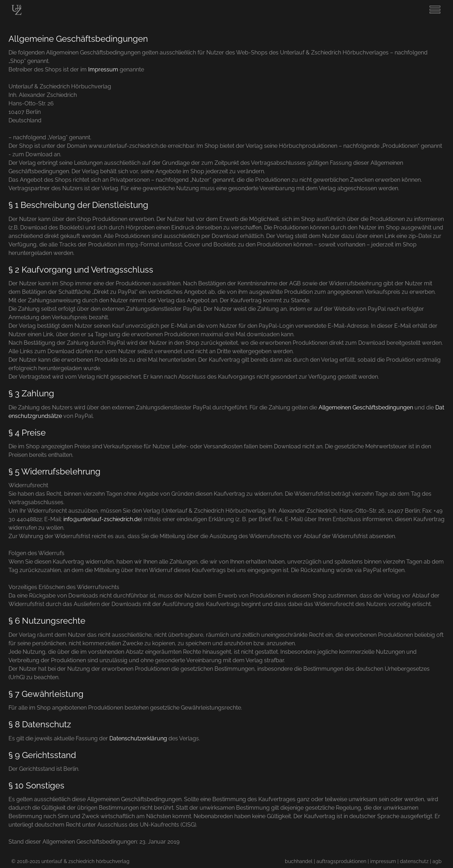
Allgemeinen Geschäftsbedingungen (366, 407)
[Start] (17, 13)
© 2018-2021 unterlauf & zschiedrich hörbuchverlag (70, 861)
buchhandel (299, 861)
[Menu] (435, 14)
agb (437, 861)
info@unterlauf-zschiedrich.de (102, 519)
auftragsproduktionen (341, 861)
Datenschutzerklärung (138, 738)
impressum (383, 861)
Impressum (103, 69)
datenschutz (414, 861)
